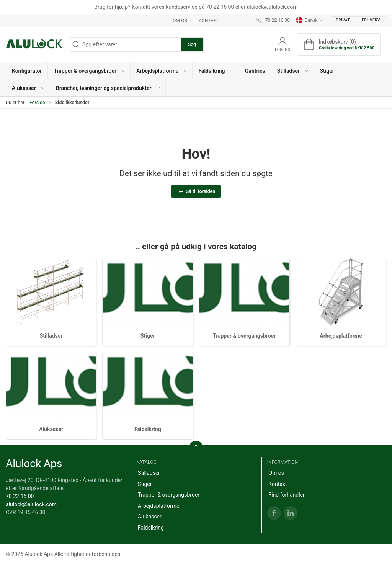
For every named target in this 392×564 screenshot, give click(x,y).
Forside (37, 103)
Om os (180, 20)
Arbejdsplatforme (341, 336)
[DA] (34, 44)
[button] (89, 71)
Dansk (310, 20)
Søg (192, 44)
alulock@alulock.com (31, 504)
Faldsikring (148, 429)
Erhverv (371, 20)
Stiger (148, 336)
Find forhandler (286, 495)
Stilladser (51, 336)
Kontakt (209, 20)
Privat (343, 20)
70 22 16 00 (20, 496)
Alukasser (51, 429)
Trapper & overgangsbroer (244, 336)
